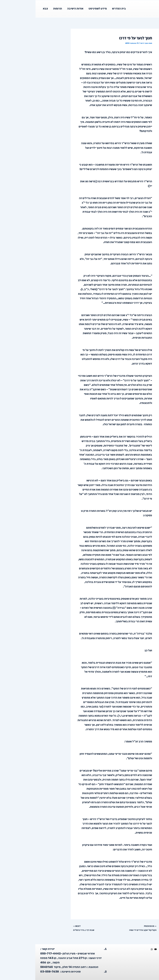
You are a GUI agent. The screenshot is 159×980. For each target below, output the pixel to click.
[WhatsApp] (117, 949)
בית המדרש (85, 9)
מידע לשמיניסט (63, 9)
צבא (10, 9)
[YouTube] (120, 949)
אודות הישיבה (41, 9)
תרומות (23, 9)
